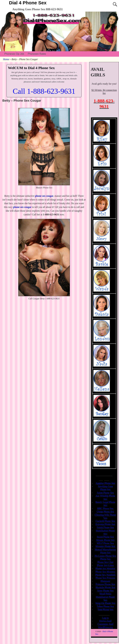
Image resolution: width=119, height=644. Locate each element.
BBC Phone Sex (105, 509)
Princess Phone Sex (105, 584)
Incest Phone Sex (105, 537)
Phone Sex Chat (105, 562)
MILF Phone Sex (105, 543)
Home (6, 59)
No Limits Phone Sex (105, 556)
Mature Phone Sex (105, 540)
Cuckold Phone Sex (105, 521)
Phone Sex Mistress (105, 568)
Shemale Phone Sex (105, 588)
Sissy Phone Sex (105, 591)
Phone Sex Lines (105, 565)
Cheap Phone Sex (105, 512)
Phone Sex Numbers (105, 575)
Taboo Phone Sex (105, 606)
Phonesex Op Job (14, 54)
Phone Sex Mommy (105, 572)
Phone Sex (105, 559)
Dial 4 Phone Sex (28, 3)
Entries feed (105, 621)
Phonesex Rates (37, 54)
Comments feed (105, 624)
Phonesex (105, 581)
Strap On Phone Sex (105, 603)
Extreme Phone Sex (105, 524)
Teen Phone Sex (105, 610)
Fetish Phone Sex (105, 527)
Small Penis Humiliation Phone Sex (105, 597)
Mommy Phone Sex (105, 546)
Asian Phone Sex (105, 493)
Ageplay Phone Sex (105, 483)
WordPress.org (105, 627)
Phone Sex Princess (105, 578)
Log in (105, 618)
